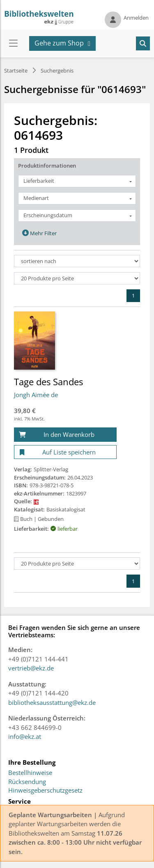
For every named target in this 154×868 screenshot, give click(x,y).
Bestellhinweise (30, 773)
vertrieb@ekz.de (31, 668)
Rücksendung (27, 782)
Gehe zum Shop (59, 43)
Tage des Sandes (48, 382)
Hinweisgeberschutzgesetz (45, 791)
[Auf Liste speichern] (65, 452)
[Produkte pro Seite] (77, 278)
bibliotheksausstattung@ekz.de (52, 702)
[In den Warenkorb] (65, 435)
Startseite (16, 70)
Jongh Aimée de (36, 395)
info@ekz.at (25, 736)
